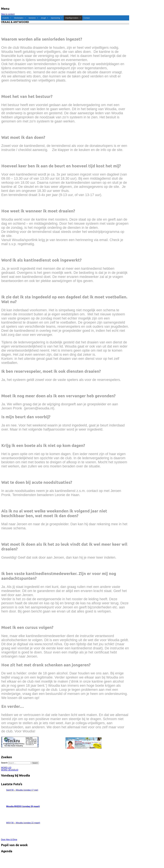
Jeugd (45, 18)
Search (4, 763)
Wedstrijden (20, 18)
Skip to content (8, 14)
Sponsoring (57, 18)
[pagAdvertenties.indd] (84, 748)
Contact (87, 18)
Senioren (33, 18)
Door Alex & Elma (9, 840)
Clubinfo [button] (7, 18)
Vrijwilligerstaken (73, 18)
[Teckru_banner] (20, 746)
